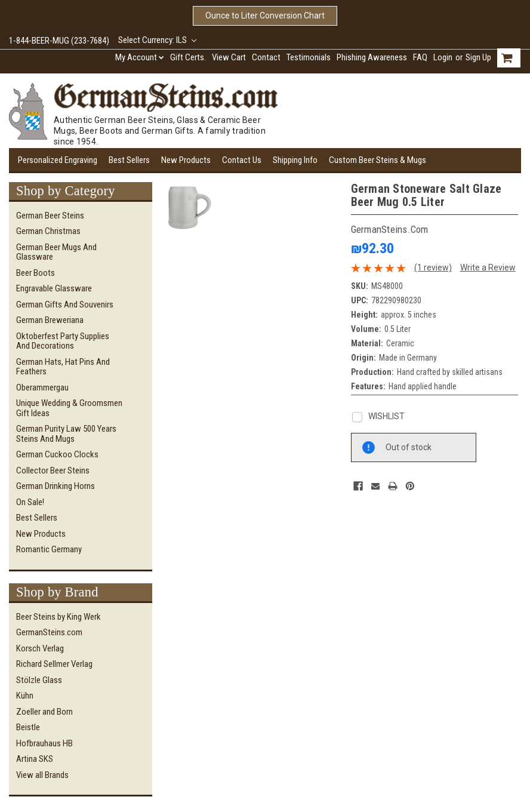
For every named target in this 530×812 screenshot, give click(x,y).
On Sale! (30, 502)
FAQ (420, 57)
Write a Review (488, 267)
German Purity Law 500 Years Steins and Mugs (66, 434)
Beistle (28, 727)
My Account (140, 57)
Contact (266, 57)
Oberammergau (42, 387)
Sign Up (478, 57)
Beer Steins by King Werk (58, 617)
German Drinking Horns (56, 486)
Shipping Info (295, 160)
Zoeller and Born (44, 712)
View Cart (229, 57)
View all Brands (42, 775)
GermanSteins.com (49, 632)
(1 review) (433, 267)
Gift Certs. (188, 57)
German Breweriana (50, 320)
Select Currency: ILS (157, 40)
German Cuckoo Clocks (57, 454)
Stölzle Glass (39, 680)
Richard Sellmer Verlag (54, 664)
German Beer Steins (50, 216)
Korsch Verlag (40, 648)
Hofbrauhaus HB (44, 743)
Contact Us (242, 160)
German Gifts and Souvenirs (65, 304)
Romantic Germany (49, 549)
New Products (186, 160)
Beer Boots (36, 273)
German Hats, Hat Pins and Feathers (63, 367)
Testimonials (309, 57)
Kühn (25, 696)
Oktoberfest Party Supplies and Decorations (63, 341)
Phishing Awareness (372, 57)
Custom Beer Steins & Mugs (378, 160)
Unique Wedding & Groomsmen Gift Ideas (69, 408)
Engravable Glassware (54, 288)
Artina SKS (35, 759)
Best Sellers (129, 160)
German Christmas (48, 231)
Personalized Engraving (58, 160)
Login (443, 57)
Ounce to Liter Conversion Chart (265, 16)
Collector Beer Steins (53, 470)
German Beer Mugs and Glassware (56, 252)
